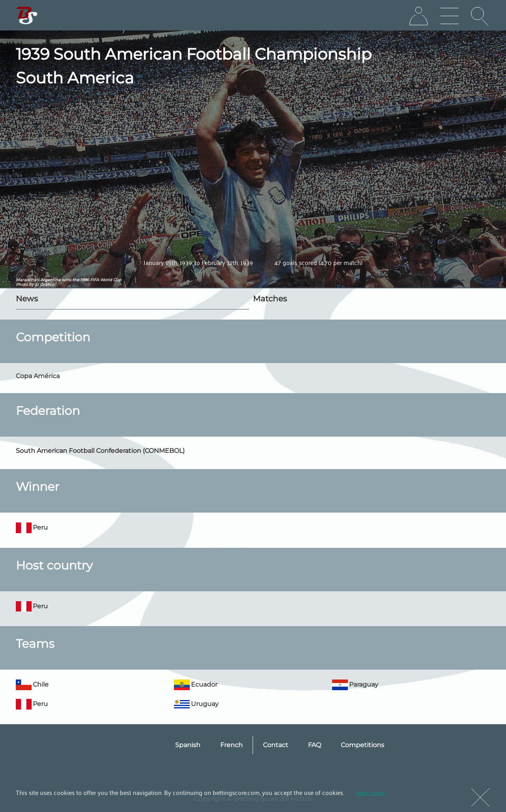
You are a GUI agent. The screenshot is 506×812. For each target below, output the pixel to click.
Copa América (38, 376)
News (27, 299)
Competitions (363, 745)
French (231, 745)
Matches (270, 299)
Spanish (188, 745)
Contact (276, 745)
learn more (370, 792)
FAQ (314, 745)
